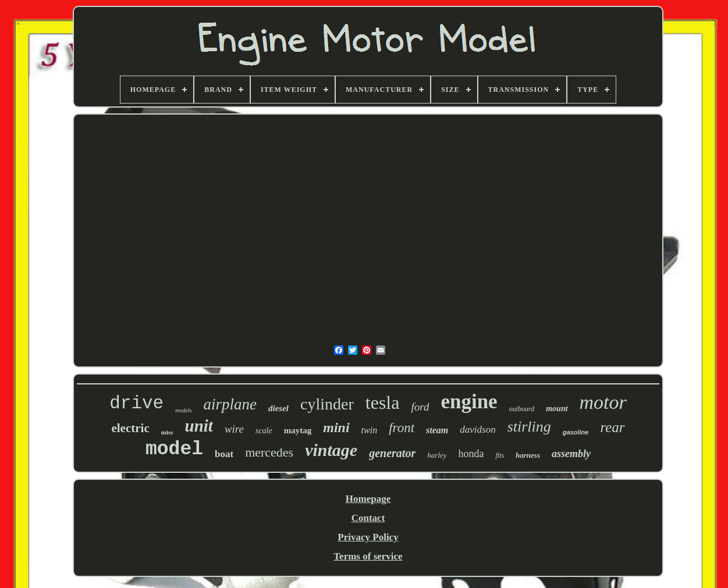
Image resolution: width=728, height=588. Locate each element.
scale (264, 431)
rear (612, 427)
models (183, 410)
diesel (278, 408)
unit (199, 426)
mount (557, 409)
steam (437, 430)
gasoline (576, 432)
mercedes (269, 452)
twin (370, 430)
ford (420, 407)
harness (528, 455)
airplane (230, 404)
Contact (368, 518)
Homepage (368, 499)
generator (392, 453)
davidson (477, 430)
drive (136, 403)
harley (437, 455)
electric (130, 428)
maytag (298, 430)
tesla (383, 402)
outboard (522, 409)
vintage (331, 450)
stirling (529, 427)
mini (336, 427)
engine (469, 402)
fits (500, 455)
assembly (571, 454)
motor (603, 402)
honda (471, 454)
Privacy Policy (368, 537)
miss (167, 432)
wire (234, 429)
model (174, 449)
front (402, 428)
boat (224, 454)
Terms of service (368, 556)
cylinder (327, 404)
